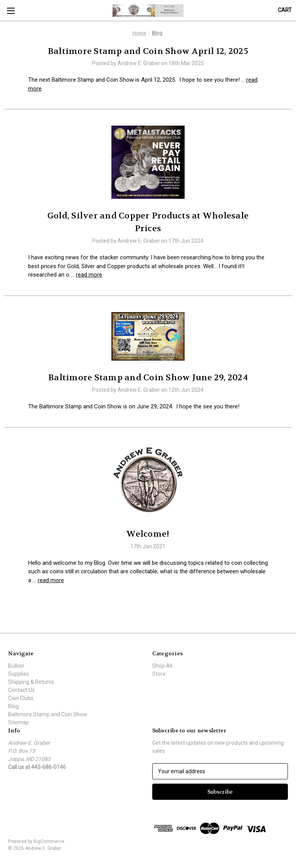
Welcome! (148, 534)
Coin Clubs (21, 698)
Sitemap (18, 722)
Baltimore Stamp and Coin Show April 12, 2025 (148, 51)
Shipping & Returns (31, 682)
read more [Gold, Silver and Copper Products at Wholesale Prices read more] (89, 275)
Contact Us (21, 690)
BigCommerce (49, 841)
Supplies (18, 674)
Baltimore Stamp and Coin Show (48, 714)
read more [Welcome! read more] (51, 580)
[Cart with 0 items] (285, 10)
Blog (13, 706)
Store (159, 674)
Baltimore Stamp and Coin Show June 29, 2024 (148, 378)
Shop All (162, 666)
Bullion (16, 666)
